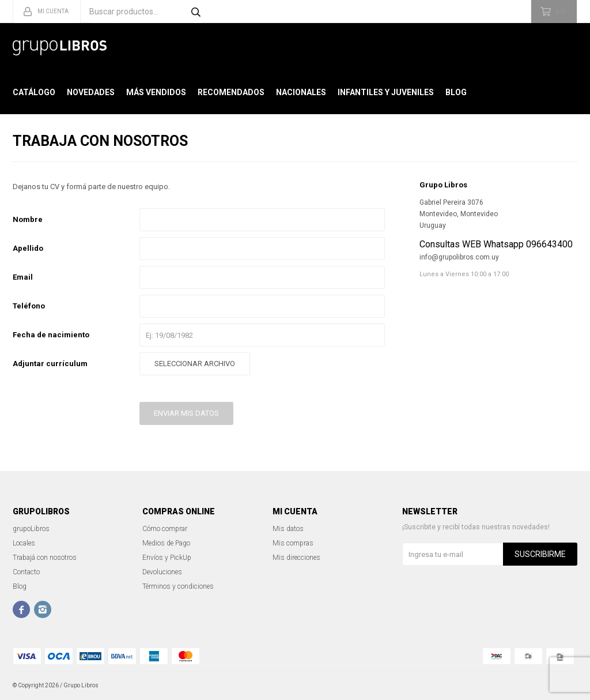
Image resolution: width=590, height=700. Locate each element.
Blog (456, 92)
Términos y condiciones (178, 586)
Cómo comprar (165, 529)
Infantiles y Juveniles (386, 92)
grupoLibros (31, 529)
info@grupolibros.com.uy (459, 257)
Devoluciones (162, 572)
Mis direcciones (296, 558)
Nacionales (301, 92)
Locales (24, 543)
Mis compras (293, 543)
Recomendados (231, 92)
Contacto (26, 572)
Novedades (91, 92)
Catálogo (34, 92)
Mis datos (288, 529)
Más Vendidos (156, 92)
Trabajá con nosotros (45, 558)
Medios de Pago (166, 543)
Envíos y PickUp (167, 558)
